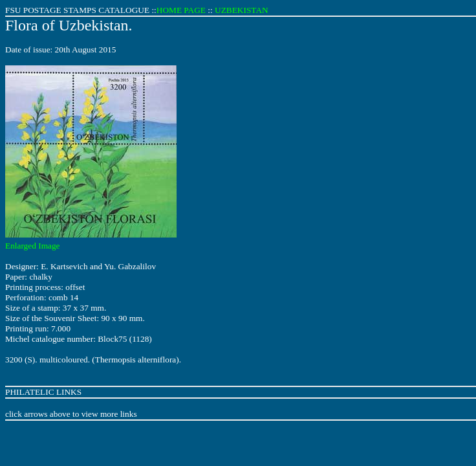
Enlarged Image (33, 246)
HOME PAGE (181, 10)
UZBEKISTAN (242, 10)
